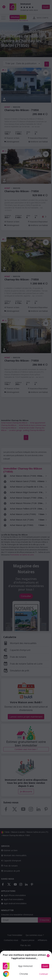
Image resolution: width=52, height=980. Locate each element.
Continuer (44, 974)
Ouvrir (45, 966)
